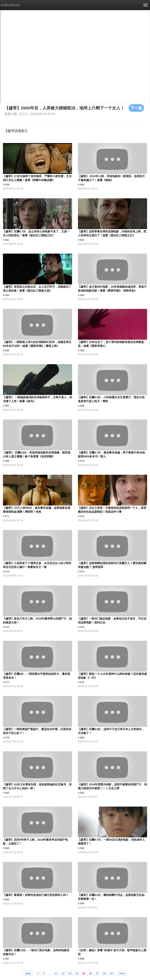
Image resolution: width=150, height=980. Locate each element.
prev (28, 973)
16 (90, 973)
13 (70, 973)
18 (104, 973)
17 (97, 973)
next (122, 973)
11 (56, 973)
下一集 (136, 108)
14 (77, 973)
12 (63, 973)
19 (111, 973)
